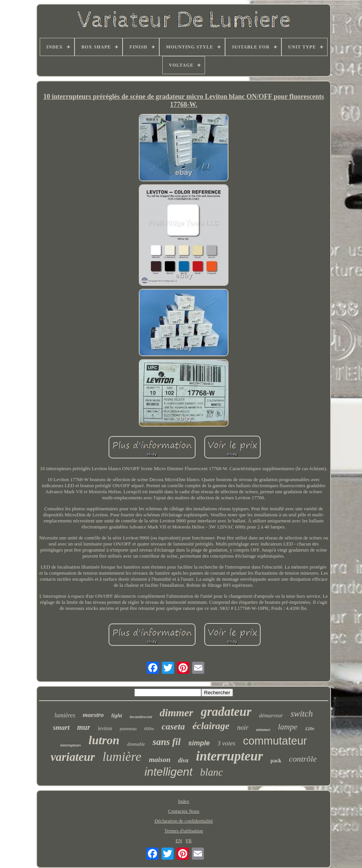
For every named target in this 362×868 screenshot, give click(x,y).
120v (310, 729)
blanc (211, 772)
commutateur (275, 741)
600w (149, 729)
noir (243, 728)
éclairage (211, 726)
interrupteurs (71, 745)
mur (84, 727)
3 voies (227, 743)
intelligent (169, 772)
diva (183, 760)
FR (189, 841)
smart (61, 727)
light (117, 715)
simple (199, 743)
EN (179, 841)
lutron (104, 740)
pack (276, 761)
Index (184, 801)
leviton (105, 729)
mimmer (263, 729)
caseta (173, 726)
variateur (73, 757)
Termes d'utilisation (183, 831)
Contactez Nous (184, 811)
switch (302, 714)
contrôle (303, 759)
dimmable (136, 744)
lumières (65, 715)
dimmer (176, 713)
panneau (128, 729)
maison (160, 760)
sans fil (166, 742)
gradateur (226, 712)
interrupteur (229, 756)
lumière (122, 757)
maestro (93, 715)
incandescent (141, 717)
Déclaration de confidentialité (183, 821)
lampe (288, 727)
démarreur (271, 715)
